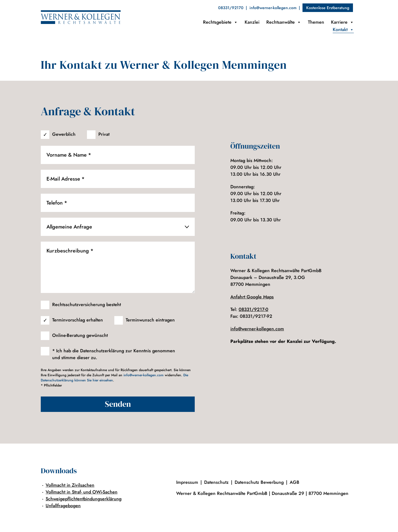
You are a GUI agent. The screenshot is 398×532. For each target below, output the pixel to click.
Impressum (187, 482)
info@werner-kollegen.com (273, 8)
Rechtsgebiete (220, 22)
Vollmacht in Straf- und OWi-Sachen (82, 492)
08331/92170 (231, 8)
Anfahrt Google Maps (252, 297)
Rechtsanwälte (284, 22)
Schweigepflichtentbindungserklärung (84, 499)
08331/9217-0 (253, 309)
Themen (316, 22)
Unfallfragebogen (63, 506)
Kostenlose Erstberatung (328, 8)
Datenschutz (216, 482)
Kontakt (343, 30)
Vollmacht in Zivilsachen (70, 485)
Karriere (342, 22)
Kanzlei (252, 22)
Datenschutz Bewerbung (259, 482)
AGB (295, 482)
